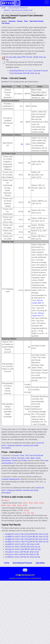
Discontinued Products (18, 8)
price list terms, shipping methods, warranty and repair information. (23, 445)
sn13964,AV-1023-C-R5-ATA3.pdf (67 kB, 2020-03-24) (27, 542)
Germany (21, 458)
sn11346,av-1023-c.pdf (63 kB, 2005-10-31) (22, 552)
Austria (16, 455)
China (22, 455)
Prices (26, 21)
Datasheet (12, 21)
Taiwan (15, 460)
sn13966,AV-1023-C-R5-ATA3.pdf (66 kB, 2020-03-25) (27, 537)
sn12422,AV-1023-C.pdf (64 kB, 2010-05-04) (23, 547)
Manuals (20, 21)
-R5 (22, 144)
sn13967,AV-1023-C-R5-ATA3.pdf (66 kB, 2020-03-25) (26, 534)
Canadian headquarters (11, 479)
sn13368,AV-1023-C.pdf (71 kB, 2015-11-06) (22, 544)
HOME (4, 8)
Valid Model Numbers (36, 21)
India (27, 458)
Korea (38, 458)
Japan (32, 458)
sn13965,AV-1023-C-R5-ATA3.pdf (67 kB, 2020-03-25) (26, 539)
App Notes (40, 563)
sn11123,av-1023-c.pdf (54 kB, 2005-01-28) (22, 554)
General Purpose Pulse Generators (18, 10)
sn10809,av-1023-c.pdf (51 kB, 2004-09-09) (22, 557)
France (14, 458)
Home (7, 563)
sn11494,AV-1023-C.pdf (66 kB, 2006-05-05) (23, 549)
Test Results (6, 23)
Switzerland (6, 460)
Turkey (24, 460)
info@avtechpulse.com (25, 575)
